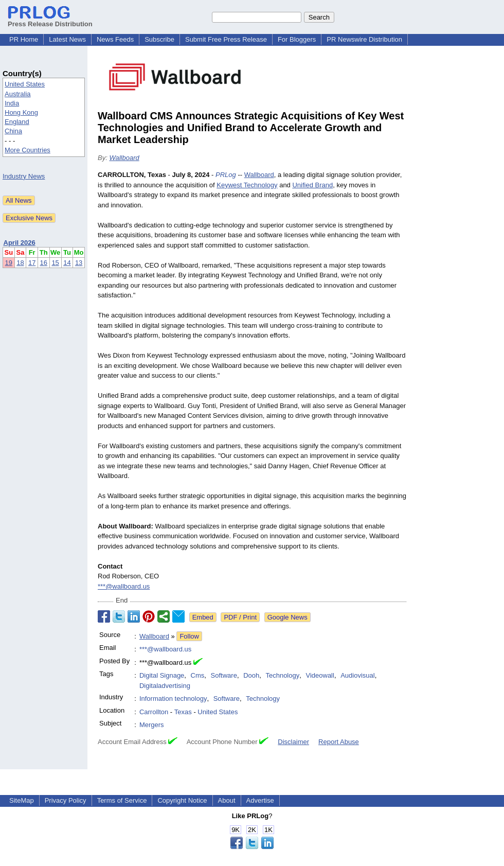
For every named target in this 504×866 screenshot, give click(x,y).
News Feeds (115, 39)
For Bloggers (297, 39)
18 (20, 263)
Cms (198, 675)
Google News (287, 617)
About (227, 800)
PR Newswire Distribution (364, 39)
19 (9, 263)
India (12, 103)
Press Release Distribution (50, 20)
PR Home (24, 39)
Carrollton (154, 712)
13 (79, 263)
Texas (183, 712)
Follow (189, 636)
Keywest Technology (247, 185)
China (13, 131)
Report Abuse (339, 742)
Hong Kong (21, 112)
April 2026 (20, 243)
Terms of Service (122, 800)
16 (44, 263)
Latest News (67, 39)
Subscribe (159, 39)
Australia (18, 94)
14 (67, 263)
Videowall (320, 675)
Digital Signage (162, 675)
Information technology (173, 699)
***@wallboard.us (124, 586)
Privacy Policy (66, 800)
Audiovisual (358, 675)
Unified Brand (312, 185)
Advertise (260, 800)
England (17, 122)
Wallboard (124, 158)
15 (55, 263)
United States (25, 84)
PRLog (226, 175)
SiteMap (22, 800)
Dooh (251, 675)
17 (32, 263)
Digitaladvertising (165, 686)
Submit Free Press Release (226, 39)
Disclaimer (293, 742)
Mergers (152, 725)
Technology (282, 675)
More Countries (28, 150)
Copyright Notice (182, 800)
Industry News (24, 176)
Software (224, 675)
